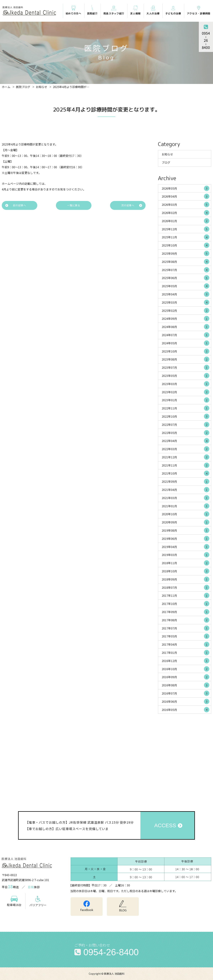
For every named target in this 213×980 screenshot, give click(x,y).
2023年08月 (185, 359)
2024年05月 (185, 343)
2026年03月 (185, 205)
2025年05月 (185, 286)
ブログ (166, 162)
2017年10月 (185, 604)
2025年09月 (185, 253)
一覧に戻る (74, 205)
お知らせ (42, 87)
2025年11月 (185, 237)
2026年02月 (185, 213)
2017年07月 (185, 628)
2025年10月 (185, 245)
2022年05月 (185, 433)
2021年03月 (185, 498)
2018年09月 (185, 579)
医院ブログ (23, 87)
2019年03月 (185, 555)
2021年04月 (185, 490)
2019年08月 (185, 530)
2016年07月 (185, 693)
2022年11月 (185, 408)
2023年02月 (185, 392)
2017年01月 (185, 653)
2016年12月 (185, 661)
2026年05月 (185, 188)
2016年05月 (185, 710)
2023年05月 (185, 376)
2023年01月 (185, 400)
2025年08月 (185, 262)
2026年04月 (185, 196)
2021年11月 (185, 465)
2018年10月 (185, 571)
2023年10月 (185, 351)
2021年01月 (185, 506)
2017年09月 (185, 612)
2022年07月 (185, 425)
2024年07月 (185, 335)
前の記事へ (20, 205)
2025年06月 (185, 278)
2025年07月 (185, 270)
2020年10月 (185, 514)
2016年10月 (185, 669)
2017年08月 (185, 620)
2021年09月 (185, 481)
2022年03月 (185, 449)
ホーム (6, 87)
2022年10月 (185, 416)
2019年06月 (185, 539)
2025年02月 (185, 311)
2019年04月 (185, 547)
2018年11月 (185, 563)
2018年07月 (185, 587)
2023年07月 (185, 367)
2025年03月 (185, 302)
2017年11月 (185, 595)
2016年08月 (185, 685)
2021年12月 (185, 457)
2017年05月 (185, 636)
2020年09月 (185, 522)
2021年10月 (185, 473)
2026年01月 (185, 221)
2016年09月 (185, 677)
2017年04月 (185, 644)
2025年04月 (185, 294)
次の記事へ (128, 205)
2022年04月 (185, 441)
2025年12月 (185, 229)
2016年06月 (185, 701)
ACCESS (165, 825)
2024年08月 (185, 327)
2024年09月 (185, 319)
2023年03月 (185, 384)
